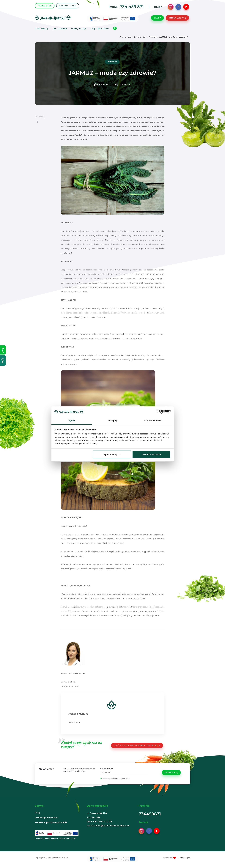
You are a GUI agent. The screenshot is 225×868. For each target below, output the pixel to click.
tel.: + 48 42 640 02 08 (99, 823)
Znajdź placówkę (99, 29)
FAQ (37, 814)
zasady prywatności (119, 780)
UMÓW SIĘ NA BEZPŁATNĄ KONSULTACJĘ (137, 747)
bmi (3, 350)
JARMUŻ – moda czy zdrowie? (174, 39)
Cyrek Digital (185, 859)
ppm (3, 360)
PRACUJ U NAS (68, 7)
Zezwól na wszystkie (151, 454)
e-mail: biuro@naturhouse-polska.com (108, 827)
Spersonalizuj (112, 454)
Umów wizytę (177, 19)
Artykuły (153, 39)
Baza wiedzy (42, 29)
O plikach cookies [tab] (153, 421)
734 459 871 (132, 8)
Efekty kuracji (79, 29)
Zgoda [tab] (72, 421)
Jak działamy (60, 29)
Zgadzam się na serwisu (117, 780)
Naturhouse (125, 39)
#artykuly (112, 63)
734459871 (150, 816)
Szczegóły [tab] (112, 421)
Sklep (157, 19)
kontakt (158, 8)
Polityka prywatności (46, 819)
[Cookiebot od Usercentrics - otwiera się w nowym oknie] (159, 412)
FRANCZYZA (45, 7)
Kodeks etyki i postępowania (51, 824)
